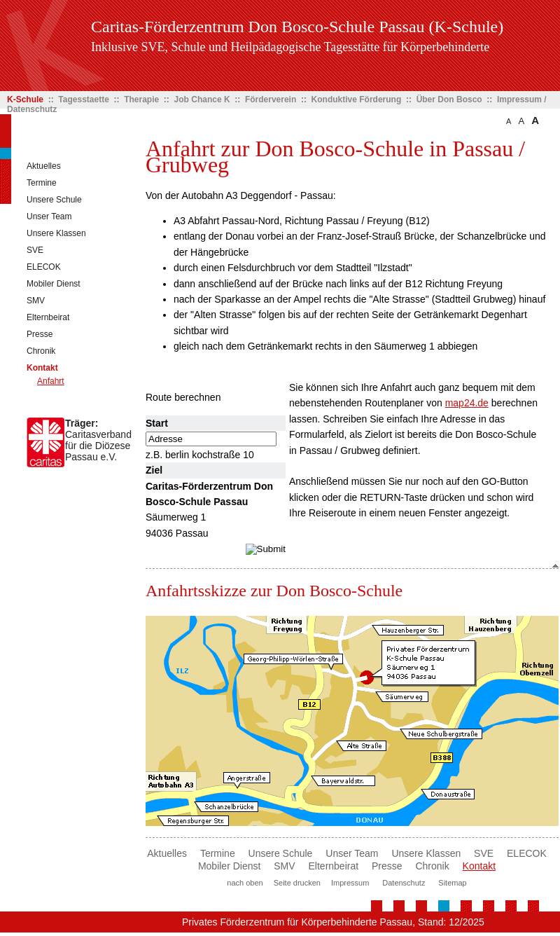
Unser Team (49, 216)
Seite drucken (297, 883)
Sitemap (452, 883)
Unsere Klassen (56, 233)
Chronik (41, 351)
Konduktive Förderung (357, 99)
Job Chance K (202, 99)
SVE (35, 250)
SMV (36, 301)
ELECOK (44, 267)
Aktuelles (44, 166)
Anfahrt (51, 381)
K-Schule (25, 99)
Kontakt (42, 368)
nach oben (245, 883)
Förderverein (271, 99)
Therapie (141, 99)
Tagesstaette (83, 99)
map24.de (467, 403)
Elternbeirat (48, 317)
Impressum (350, 883)
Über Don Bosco (449, 99)
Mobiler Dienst (54, 284)
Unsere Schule (54, 200)
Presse (40, 334)
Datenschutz (404, 883)
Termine (42, 183)
